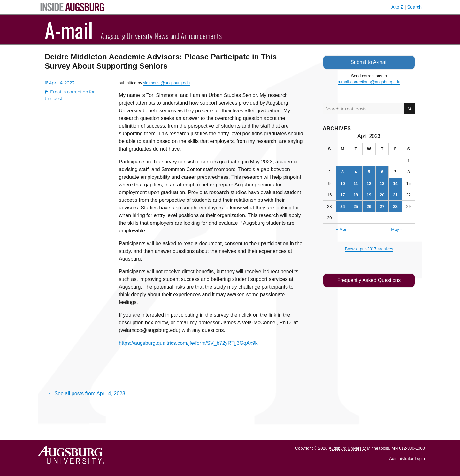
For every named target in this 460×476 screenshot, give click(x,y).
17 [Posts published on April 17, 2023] (342, 195)
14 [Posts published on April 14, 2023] (395, 183)
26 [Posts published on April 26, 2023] (369, 206)
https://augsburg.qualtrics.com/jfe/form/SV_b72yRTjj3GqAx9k (188, 343)
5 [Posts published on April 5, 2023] (369, 172)
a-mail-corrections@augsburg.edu (369, 82)
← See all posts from (87, 393)
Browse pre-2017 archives (369, 249)
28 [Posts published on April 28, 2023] (395, 206)
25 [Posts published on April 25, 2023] (356, 206)
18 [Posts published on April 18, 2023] (356, 195)
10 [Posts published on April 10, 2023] (342, 183)
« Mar (341, 229)
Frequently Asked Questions (369, 280)
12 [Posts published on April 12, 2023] (369, 183)
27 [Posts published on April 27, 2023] (382, 206)
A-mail (69, 30)
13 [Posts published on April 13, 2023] (382, 183)
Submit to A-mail (369, 62)
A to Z (397, 7)
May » (397, 229)
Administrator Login (407, 459)
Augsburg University (347, 448)
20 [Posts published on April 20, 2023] (382, 195)
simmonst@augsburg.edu (166, 83)
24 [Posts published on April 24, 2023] (342, 206)
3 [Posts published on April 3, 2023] (343, 172)
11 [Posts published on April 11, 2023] (356, 183)
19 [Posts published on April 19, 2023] (369, 195)
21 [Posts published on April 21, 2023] (395, 195)
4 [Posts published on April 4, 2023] (356, 172)
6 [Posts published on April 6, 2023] (382, 172)
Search (414, 7)
